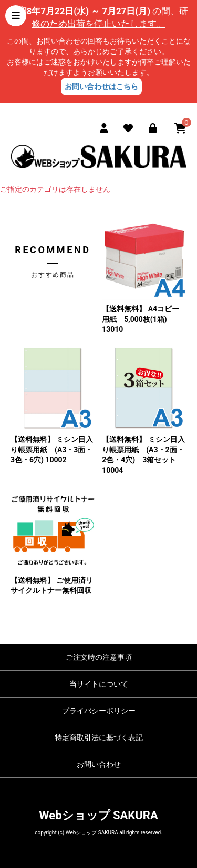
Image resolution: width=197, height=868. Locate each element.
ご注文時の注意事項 (99, 657)
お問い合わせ (99, 764)
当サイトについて (99, 684)
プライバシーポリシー (99, 711)
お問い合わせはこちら (101, 86)
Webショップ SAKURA (98, 815)
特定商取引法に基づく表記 (99, 737)
